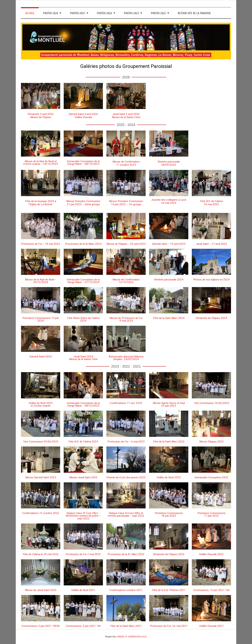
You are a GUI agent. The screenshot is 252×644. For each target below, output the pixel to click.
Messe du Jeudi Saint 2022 (41, 590)
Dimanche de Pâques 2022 (169, 554)
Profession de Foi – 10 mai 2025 (41, 244)
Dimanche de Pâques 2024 (211, 318)
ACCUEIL (30, 13)
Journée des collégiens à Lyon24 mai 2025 (169, 201)
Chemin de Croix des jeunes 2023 (126, 477)
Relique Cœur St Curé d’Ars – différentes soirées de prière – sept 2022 (83, 516)
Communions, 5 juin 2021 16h (83, 626)
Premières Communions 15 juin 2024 (41, 319)
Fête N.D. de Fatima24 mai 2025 (211, 203)
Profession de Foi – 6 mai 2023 (126, 442)
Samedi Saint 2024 (41, 357)
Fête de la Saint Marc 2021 (126, 626)
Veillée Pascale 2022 (211, 554)
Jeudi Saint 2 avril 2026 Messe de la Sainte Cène (126, 116)
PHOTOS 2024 (104, 13)
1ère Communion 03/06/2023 (41, 442)
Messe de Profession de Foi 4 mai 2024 (126, 319)
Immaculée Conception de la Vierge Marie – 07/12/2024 (83, 281)
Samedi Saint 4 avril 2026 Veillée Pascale (83, 116)
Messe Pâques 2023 (211, 442)
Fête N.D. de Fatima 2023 (83, 442)
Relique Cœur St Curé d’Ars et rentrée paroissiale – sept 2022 (126, 514)
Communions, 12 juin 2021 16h (211, 590)
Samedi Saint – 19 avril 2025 (169, 244)
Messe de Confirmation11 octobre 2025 (126, 163)
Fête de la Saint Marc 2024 (169, 318)
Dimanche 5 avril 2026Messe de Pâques (41, 116)
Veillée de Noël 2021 (83, 590)
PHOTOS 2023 (131, 13)
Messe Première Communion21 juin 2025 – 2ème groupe (83, 203)
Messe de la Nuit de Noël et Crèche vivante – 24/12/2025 (41, 163)
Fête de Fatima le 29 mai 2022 (41, 554)
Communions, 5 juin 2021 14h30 (41, 626)
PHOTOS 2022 (158, 13)
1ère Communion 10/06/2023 (211, 403)
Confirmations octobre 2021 (126, 590)
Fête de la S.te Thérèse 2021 (169, 590)
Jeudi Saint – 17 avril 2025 (211, 244)
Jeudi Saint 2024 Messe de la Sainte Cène (83, 358)
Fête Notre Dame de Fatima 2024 (83, 319)
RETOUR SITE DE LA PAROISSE (194, 13)
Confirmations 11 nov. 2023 (126, 403)
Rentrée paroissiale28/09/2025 (169, 163)
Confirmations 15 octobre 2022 (41, 513)
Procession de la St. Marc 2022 (126, 554)
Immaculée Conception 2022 (211, 477)
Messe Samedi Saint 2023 (41, 477)
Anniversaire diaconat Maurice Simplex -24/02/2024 (126, 358)
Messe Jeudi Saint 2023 (83, 477)
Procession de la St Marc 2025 (83, 244)
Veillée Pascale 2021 (211, 626)
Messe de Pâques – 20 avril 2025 (126, 244)
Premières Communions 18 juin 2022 (169, 514)
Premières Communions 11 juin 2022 (211, 514)
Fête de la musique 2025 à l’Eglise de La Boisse (41, 203)
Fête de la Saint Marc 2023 (169, 442)
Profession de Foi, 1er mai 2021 (169, 626)
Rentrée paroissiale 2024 (169, 280)
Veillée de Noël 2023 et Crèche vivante (41, 404)
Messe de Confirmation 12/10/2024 (126, 281)
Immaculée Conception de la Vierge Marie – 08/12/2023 (83, 404)
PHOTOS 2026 (51, 13)
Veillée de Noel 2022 (169, 477)
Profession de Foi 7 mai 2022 (83, 554)
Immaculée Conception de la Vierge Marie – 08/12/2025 (83, 163)
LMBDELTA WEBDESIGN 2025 (132, 636)
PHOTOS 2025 (78, 13)
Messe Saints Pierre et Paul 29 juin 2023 (169, 404)
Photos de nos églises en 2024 (211, 280)
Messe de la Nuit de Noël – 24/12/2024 (41, 281)
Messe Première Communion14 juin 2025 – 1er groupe (126, 203)
